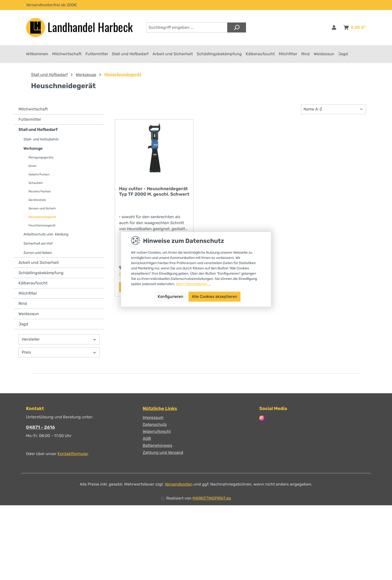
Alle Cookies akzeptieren (214, 296)
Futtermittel (30, 120)
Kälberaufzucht (33, 284)
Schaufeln (36, 183)
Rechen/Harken (40, 192)
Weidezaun (29, 314)
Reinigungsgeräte (41, 158)
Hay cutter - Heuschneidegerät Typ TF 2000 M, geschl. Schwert (154, 192)
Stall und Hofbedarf (38, 130)
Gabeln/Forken (39, 175)
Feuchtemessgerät (42, 226)
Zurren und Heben (38, 253)
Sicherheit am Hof (38, 244)
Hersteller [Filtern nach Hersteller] (59, 340)
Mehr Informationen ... (193, 284)
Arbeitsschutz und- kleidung (46, 235)
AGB (147, 438)
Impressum (153, 417)
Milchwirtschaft (33, 110)
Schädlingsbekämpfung (41, 273)
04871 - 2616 (40, 427)
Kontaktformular (73, 454)
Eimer (33, 166)
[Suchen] (237, 27)
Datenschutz (155, 424)
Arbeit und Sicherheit (39, 263)
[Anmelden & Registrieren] (334, 27)
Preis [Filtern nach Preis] (59, 353)
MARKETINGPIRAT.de (212, 498)
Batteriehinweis (157, 445)
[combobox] (187, 27)
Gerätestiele (37, 200)
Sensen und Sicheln (42, 209)
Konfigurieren (170, 296)
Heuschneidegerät (42, 217)
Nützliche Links (160, 409)
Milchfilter (28, 294)
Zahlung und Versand (163, 452)
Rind (23, 304)
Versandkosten (179, 484)
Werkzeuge (33, 149)
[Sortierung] (333, 110)
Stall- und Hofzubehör (41, 140)
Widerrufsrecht (157, 431)
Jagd (23, 324)
